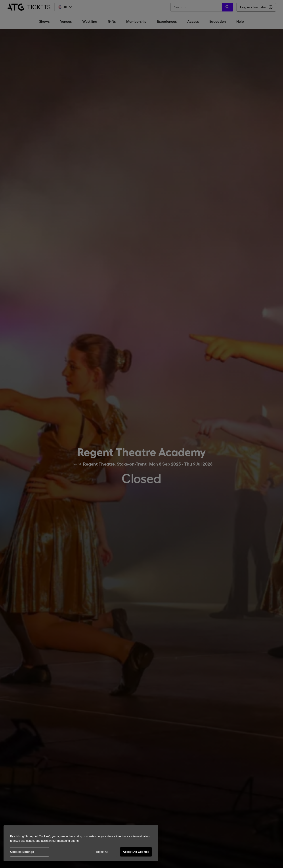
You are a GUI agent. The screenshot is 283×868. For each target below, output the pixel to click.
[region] (81, 843)
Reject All (102, 852)
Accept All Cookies (136, 852)
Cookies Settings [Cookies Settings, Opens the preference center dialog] (22, 852)
